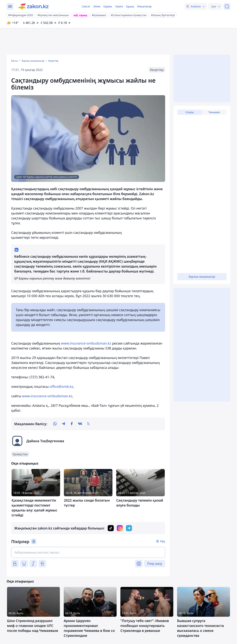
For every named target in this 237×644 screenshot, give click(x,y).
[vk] (80, 424)
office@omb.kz (62, 386)
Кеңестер (53, 61)
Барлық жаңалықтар (33, 61)
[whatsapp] (55, 424)
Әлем (97, 6)
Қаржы (108, 6)
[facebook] (72, 424)
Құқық (130, 6)
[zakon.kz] (33, 6)
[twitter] (88, 424)
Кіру (162, 541)
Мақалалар (144, 6)
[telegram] (63, 424)
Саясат (86, 6)
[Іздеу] (227, 6)
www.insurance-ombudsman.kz (86, 343)
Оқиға (119, 6)
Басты (15, 61)
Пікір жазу (155, 564)
